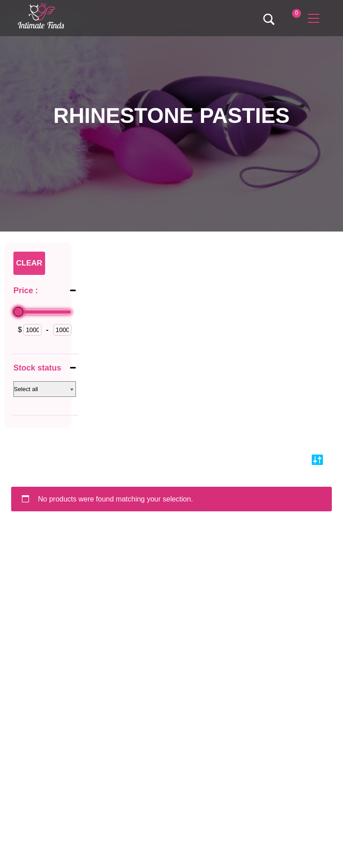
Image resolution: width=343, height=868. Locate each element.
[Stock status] (45, 389)
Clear (29, 263)
